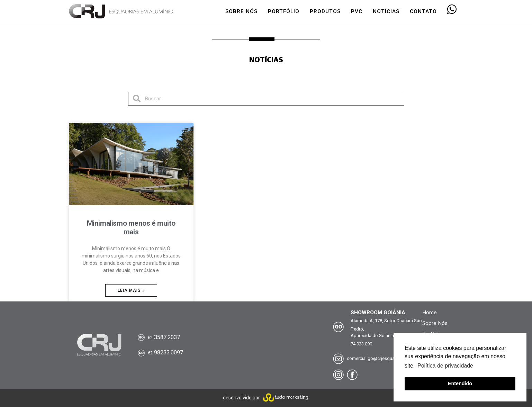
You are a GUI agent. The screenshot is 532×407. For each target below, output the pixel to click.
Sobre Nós (435, 323)
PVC (357, 11)
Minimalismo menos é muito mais (131, 228)
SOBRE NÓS (241, 11)
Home (430, 313)
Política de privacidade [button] (445, 366)
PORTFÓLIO (284, 11)
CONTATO (423, 11)
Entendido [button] (460, 383)
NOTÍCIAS (386, 11)
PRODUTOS (325, 11)
